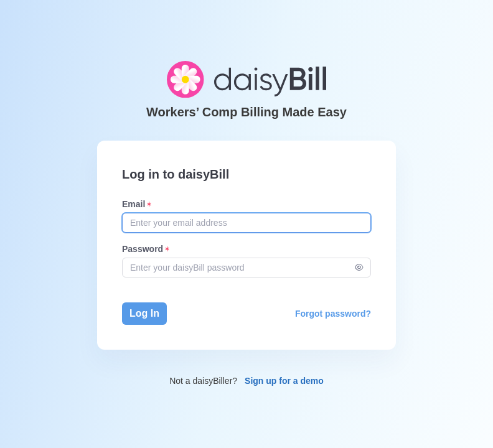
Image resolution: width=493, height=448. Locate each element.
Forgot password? (333, 314)
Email (134, 204)
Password (143, 249)
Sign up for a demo (284, 381)
